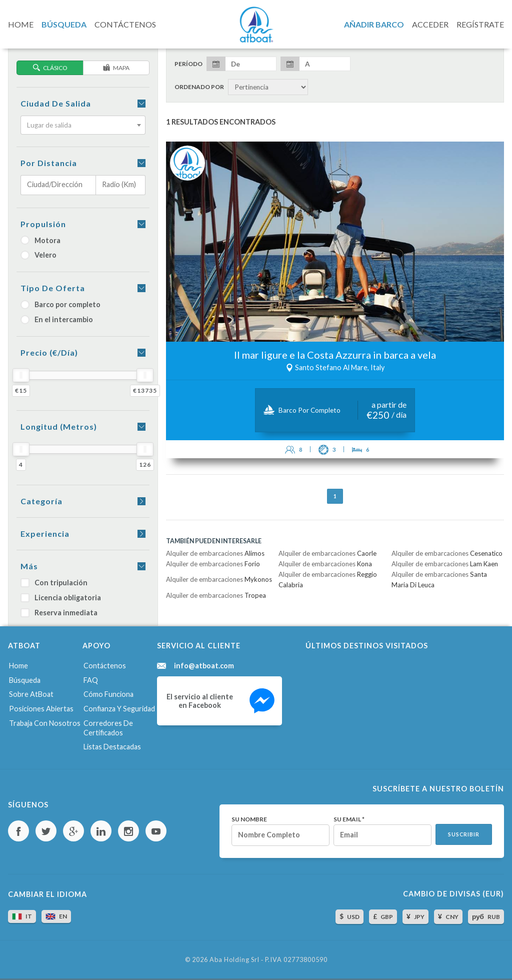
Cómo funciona (108, 694)
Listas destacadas (112, 747)
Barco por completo (60, 304)
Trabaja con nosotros (45, 723)
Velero (38, 255)
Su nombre (249, 819)
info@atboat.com (204, 666)
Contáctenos (105, 666)
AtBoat (256, 25)
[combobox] (83, 125)
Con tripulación (54, 583)
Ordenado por (199, 87)
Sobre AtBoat (31, 694)
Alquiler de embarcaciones (215, 553)
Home (18, 666)
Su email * (349, 819)
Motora (40, 240)
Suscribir (464, 834)
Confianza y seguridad (119, 709)
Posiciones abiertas (41, 709)
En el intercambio (57, 319)
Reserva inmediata (59, 613)
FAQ (91, 680)
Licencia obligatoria (61, 598)
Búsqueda (25, 680)
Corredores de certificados (108, 728)
